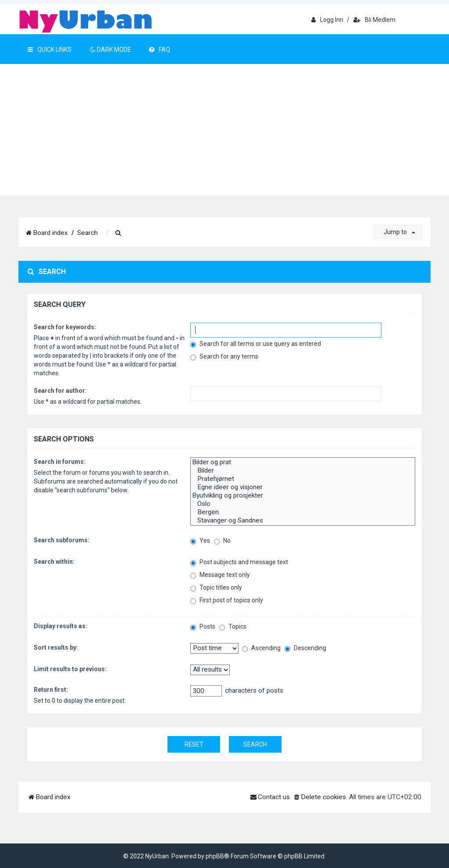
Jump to (399, 232)
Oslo (303, 504)
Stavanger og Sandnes (303, 521)
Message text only (220, 575)
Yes (200, 541)
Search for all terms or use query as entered (256, 344)
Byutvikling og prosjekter (303, 496)
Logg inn (327, 20)
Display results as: (61, 626)
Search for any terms (224, 357)
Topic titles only (216, 588)
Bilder (303, 471)
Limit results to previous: (70, 669)
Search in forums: (60, 462)
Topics (233, 627)
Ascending (261, 648)
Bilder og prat (303, 462)
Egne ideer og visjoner (303, 487)
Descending (305, 648)
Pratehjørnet (303, 479)
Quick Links (50, 50)
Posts (203, 627)
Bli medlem (374, 20)
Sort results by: (56, 647)
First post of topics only (227, 600)
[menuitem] (118, 233)
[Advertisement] (224, 130)
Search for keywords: (65, 327)
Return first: (51, 690)
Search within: (54, 562)
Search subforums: (62, 540)
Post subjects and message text (239, 562)
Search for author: (60, 391)
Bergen (303, 512)
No (222, 541)
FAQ (160, 50)
